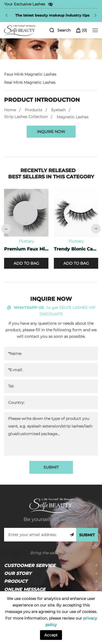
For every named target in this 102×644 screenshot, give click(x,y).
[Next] (95, 15)
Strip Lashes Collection (26, 117)
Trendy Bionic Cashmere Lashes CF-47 (76, 249)
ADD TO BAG (26, 263)
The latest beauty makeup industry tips (52, 15)
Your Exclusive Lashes (25, 4)
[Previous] (7, 15)
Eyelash (58, 110)
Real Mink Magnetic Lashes (30, 82)
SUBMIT (51, 467)
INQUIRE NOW (51, 132)
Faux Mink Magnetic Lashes (30, 74)
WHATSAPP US (29, 308)
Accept (51, 635)
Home (10, 110)
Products (33, 110)
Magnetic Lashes (72, 117)
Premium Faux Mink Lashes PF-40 (26, 249)
